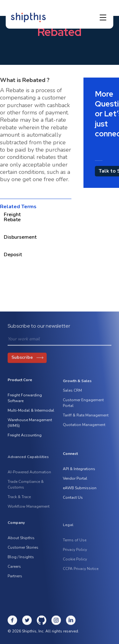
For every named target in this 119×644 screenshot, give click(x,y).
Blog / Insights (21, 560)
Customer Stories (23, 550)
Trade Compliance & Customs (26, 489)
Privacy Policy (75, 554)
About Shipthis (21, 541)
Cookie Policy (75, 564)
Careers (14, 569)
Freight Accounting (25, 436)
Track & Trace (19, 502)
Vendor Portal (75, 480)
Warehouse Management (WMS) (30, 424)
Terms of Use (75, 545)
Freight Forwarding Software (25, 399)
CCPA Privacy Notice (81, 573)
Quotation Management (84, 428)
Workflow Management (29, 511)
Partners (15, 579)
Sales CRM (72, 393)
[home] (28, 17)
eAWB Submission (80, 489)
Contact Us (73, 499)
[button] (103, 17)
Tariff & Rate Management (86, 418)
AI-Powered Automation (29, 477)
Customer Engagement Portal (83, 406)
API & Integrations (79, 470)
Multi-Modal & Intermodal (31, 412)
